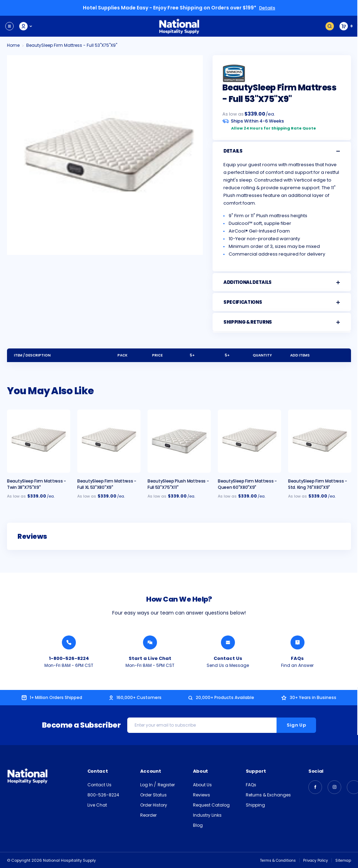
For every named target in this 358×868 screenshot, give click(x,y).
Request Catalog (211, 805)
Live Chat (97, 805)
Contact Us (99, 784)
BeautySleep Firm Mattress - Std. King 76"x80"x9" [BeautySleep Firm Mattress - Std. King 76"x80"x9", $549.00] (318, 484)
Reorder (148, 815)
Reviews (202, 795)
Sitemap (343, 860)
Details (267, 8)
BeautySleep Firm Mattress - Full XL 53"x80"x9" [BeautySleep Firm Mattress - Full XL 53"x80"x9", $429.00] (107, 484)
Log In (147, 784)
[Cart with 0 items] (346, 26)
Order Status (153, 795)
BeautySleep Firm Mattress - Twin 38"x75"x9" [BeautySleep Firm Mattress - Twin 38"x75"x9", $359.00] (37, 484)
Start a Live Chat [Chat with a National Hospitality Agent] (150, 658)
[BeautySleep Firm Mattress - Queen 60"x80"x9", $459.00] (249, 441)
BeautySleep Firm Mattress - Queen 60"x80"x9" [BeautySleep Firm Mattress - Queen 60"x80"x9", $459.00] (247, 484)
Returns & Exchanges (268, 795)
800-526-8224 (103, 795)
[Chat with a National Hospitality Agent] (150, 642)
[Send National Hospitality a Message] (228, 642)
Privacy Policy (314, 860)
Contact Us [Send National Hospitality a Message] (228, 658)
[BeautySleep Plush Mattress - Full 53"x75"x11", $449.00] (179, 441)
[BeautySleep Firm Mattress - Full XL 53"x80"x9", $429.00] (109, 441)
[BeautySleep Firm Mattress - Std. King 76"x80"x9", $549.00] (320, 441)
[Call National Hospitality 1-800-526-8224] (69, 642)
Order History (154, 805)
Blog (198, 825)
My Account (26, 26)
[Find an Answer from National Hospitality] (298, 642)
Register (166, 784)
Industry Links (207, 815)
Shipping (255, 805)
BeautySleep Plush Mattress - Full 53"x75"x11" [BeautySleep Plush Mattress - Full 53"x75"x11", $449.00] (178, 484)
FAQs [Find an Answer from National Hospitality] (297, 658)
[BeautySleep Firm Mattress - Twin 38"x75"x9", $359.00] (39, 441)
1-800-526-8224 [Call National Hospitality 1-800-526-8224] (69, 658)
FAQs (251, 784)
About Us (202, 784)
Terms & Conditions (274, 860)
